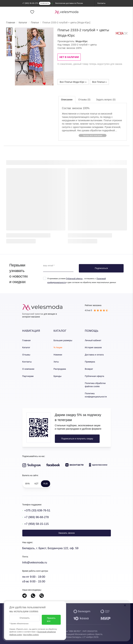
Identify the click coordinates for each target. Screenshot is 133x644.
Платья (35, 22)
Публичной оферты (74, 279)
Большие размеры (63, 340)
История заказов (93, 347)
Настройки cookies (31, 635)
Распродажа (60, 369)
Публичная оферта (95, 376)
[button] (93, 135)
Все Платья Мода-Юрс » (73, 82)
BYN (28, 484)
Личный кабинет (93, 340)
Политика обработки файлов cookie (95, 385)
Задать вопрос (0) (106, 100)
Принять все (51, 620)
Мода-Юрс (82, 41)
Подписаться (101, 268)
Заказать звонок (66, 533)
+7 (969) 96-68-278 (37, 517)
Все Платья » (99, 82)
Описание (67, 100)
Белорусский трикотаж (33, 314)
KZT (36, 484)
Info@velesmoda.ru (35, 562)
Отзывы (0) (84, 100)
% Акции (58, 347)
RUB (46, 484)
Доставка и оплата (94, 355)
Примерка (90, 362)
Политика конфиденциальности (96, 395)
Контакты (27, 362)
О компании (28, 369)
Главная (11, 22)
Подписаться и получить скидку (77, 439)
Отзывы (26, 355)
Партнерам (28, 376)
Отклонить (25, 618)
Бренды (57, 376)
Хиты (56, 362)
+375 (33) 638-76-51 (37, 510)
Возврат (89, 369)
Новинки (58, 355)
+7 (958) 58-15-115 (37, 524)
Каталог (23, 22)
